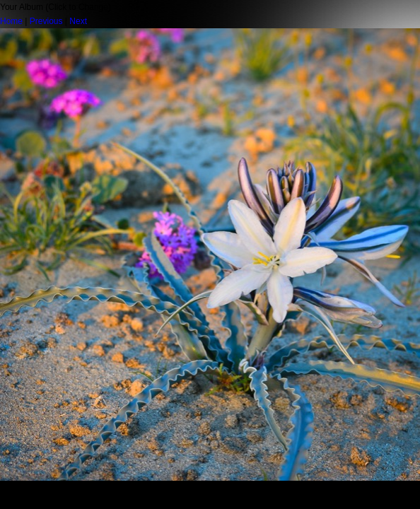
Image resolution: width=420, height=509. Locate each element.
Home (11, 21)
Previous (46, 21)
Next (78, 21)
